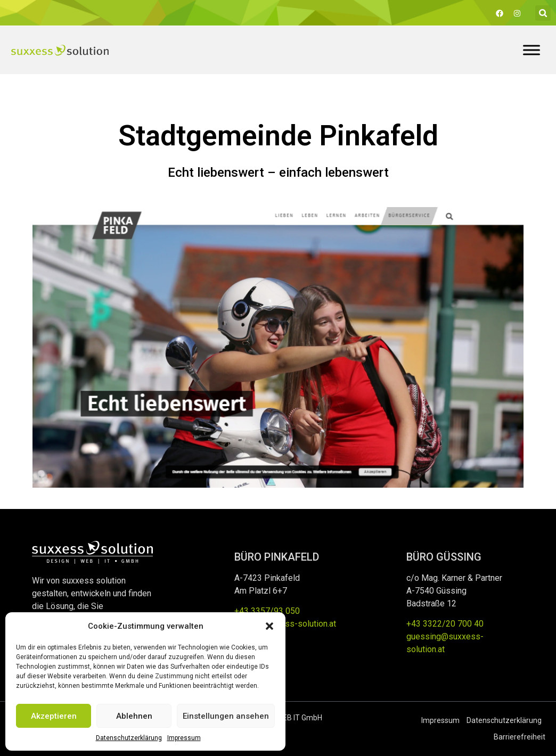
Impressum (184, 738)
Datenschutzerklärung (129, 738)
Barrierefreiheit (520, 737)
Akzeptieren (54, 716)
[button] (269, 626)
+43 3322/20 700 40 (445, 624)
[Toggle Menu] (532, 50)
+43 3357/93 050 (267, 611)
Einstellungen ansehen (226, 716)
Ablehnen (134, 716)
